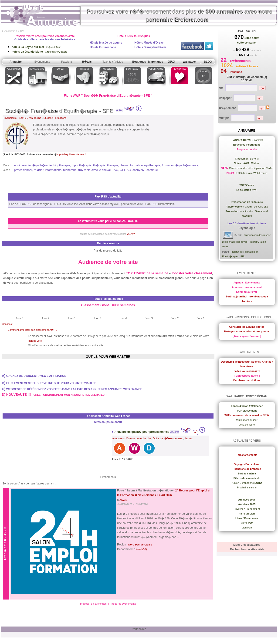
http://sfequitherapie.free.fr (71, 154)
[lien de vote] (35, 341)
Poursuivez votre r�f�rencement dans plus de (179, 15)
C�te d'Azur (36, 47)
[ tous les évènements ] (124, 604)
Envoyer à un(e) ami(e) (247, 509)
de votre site (247, 207)
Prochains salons (247, 487)
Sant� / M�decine (30, 118)
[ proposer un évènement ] (94, 604)
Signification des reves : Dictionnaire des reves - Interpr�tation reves (247, 241)
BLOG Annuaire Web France (251, 173)
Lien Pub (247, 528)
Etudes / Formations (55, 118)
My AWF (132, 234)
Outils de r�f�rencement (168, 438)
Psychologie (10, 118)
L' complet (247, 140)
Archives (247, 301)
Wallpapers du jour (247, 420)
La (247, 190)
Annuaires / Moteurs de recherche (132, 438)
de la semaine (247, 425)
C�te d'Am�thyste (39, 52)
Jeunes (188, 438)
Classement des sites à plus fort (251, 168)
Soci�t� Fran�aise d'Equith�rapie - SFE (59, 111)
